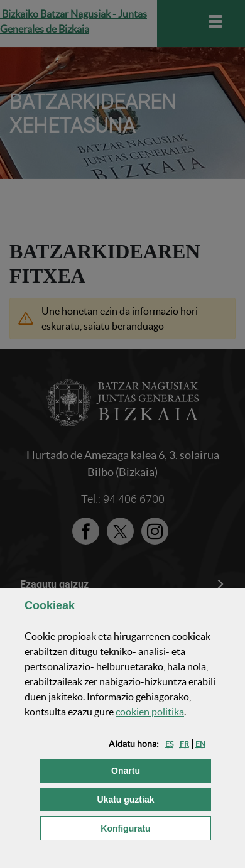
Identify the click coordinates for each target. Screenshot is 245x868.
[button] (169, 744)
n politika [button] (150, 712)
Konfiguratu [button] (156, 827)
